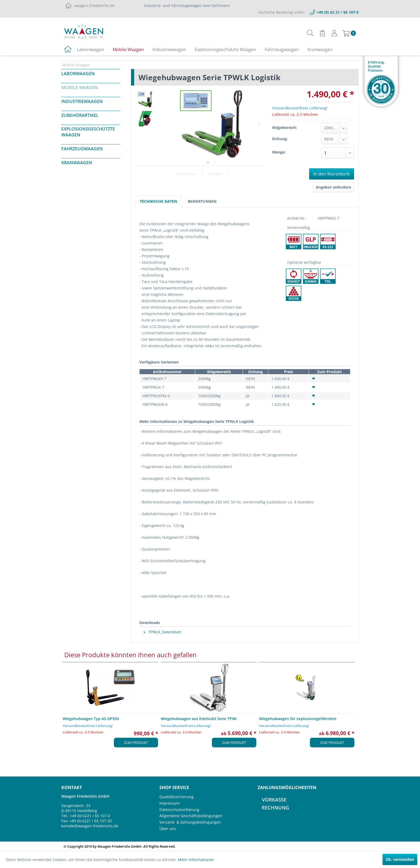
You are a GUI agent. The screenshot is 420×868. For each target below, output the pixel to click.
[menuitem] (310, 33)
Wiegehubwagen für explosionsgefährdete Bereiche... (298, 719)
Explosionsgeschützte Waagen (88, 132)
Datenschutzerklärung (179, 810)
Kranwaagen (77, 163)
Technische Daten (158, 201)
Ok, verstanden (400, 859)
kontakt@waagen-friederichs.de (90, 826)
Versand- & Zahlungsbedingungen (190, 822)
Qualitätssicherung (177, 797)
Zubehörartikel (80, 115)
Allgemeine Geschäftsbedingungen (191, 816)
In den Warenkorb (332, 174)
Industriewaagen (82, 101)
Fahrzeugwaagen (82, 149)
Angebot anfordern (333, 187)
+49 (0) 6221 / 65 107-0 (90, 816)
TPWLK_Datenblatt (162, 632)
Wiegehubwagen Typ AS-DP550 (91, 719)
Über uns (168, 829)
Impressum (170, 803)
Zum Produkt (136, 743)
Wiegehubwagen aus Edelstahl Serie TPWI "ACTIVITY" (199, 719)
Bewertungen (202, 201)
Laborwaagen (78, 74)
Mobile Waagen (80, 87)
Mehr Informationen (196, 860)
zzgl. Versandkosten (339, 102)
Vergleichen (187, 174)
